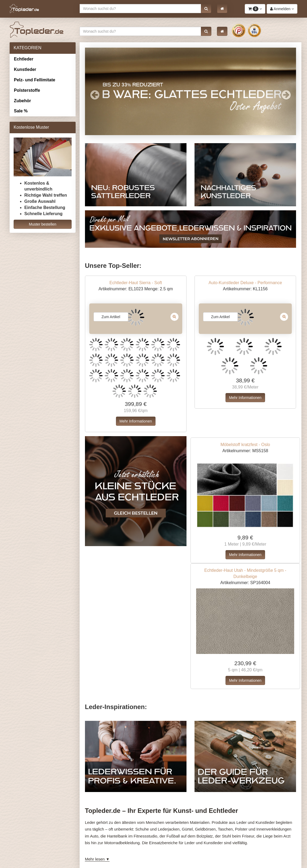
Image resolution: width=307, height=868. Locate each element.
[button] (206, 9)
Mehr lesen (95, 859)
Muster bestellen (43, 224)
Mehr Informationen (136, 421)
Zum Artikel (111, 317)
